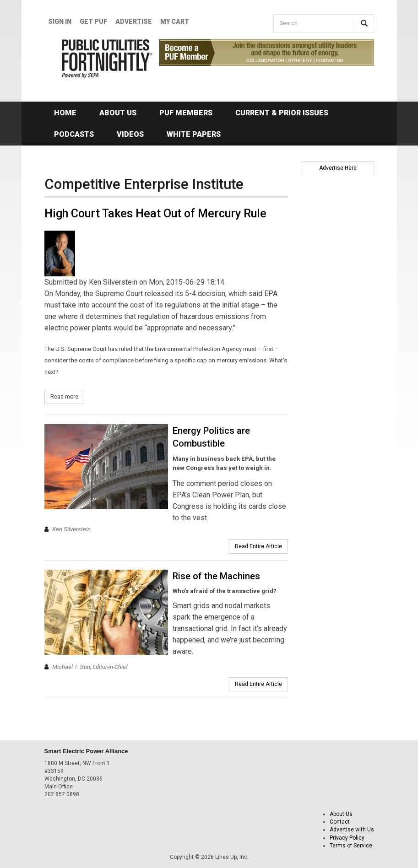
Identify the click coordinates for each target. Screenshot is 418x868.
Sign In (60, 22)
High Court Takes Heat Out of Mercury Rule (155, 213)
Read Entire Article (258, 546)
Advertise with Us (352, 830)
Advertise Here (338, 168)
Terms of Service (351, 846)
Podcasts (74, 134)
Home (65, 113)
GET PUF (93, 22)
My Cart (175, 22)
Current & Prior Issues (282, 113)
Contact (340, 822)
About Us (118, 113)
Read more (67, 396)
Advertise (134, 22)
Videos (130, 134)
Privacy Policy (347, 838)
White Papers (194, 134)
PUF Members (186, 113)
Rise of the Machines (216, 576)
